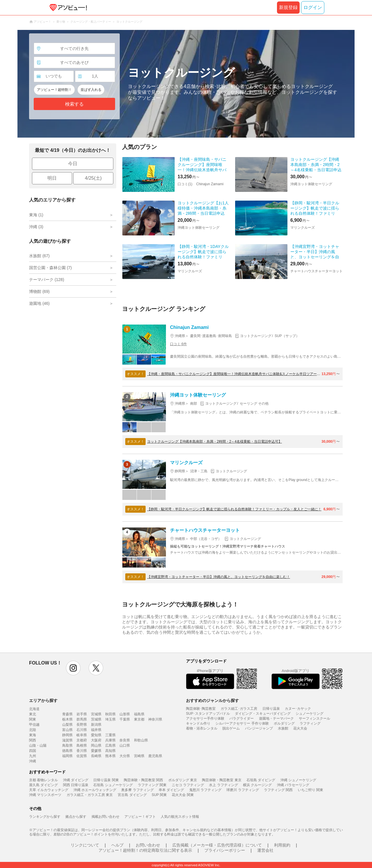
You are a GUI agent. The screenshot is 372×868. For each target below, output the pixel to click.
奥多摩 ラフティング (137, 790)
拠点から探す (76, 817)
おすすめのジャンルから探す (212, 700)
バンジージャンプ (259, 728)
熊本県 (110, 756)
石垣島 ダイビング (261, 780)
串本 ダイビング (171, 790)
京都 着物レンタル (43, 780)
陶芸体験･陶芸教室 (201, 709)
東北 (33, 714)
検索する (74, 104)
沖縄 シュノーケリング (298, 780)
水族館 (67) (39, 256)
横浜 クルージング (257, 785)
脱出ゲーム (231, 728)
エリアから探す (43, 700)
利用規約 (282, 845)
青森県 (67, 714)
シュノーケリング (310, 714)
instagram (73, 668)
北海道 (34, 709)
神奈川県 (155, 719)
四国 (33, 751)
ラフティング (310, 723)
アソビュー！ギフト (140, 817)
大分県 (125, 756)
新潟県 (96, 725)
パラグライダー (242, 718)
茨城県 (96, 719)
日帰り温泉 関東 (106, 780)
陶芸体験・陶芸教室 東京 (222, 780)
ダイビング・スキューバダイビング (263, 714)
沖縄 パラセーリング (293, 785)
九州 (33, 756)
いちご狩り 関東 (311, 790)
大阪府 (96, 740)
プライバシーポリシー (225, 850)
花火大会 (300, 728)
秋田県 (110, 714)
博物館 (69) (39, 291)
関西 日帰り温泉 (76, 785)
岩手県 (82, 714)
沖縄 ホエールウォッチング (95, 790)
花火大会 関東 (183, 795)
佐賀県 (82, 756)
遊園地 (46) (39, 303)
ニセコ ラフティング (188, 785)
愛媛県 (96, 751)
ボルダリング (284, 723)
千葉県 (125, 719)
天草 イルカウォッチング (49, 790)
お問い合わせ (148, 845)
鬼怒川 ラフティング (205, 790)
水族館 (283, 728)
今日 (73, 164)
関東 (33, 719)
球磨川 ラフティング (243, 790)
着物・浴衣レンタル (202, 728)
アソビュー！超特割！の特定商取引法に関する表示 (145, 850)
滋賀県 (67, 740)
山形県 (125, 714)
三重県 (110, 735)
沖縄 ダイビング (76, 780)
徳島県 (67, 751)
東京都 (139, 719)
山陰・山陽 (38, 745)
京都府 (82, 740)
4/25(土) (93, 178)
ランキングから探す (45, 817)
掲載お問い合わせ (105, 817)
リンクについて (85, 845)
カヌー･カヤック (298, 709)
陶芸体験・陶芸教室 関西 (143, 780)
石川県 (82, 730)
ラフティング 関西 (278, 790)
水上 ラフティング (223, 785)
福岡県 (67, 756)
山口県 (125, 745)
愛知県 (96, 735)
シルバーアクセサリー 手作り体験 (242, 723)
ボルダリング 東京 (183, 780)
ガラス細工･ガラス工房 (239, 709)
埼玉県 (110, 719)
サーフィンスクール (314, 718)
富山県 (67, 730)
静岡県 (67, 735)
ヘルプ (117, 845)
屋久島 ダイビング (43, 785)
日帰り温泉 (271, 709)
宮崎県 (139, 756)
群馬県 (82, 719)
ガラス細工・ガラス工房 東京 (90, 795)
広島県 (110, 745)
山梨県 (67, 725)
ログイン (313, 7)
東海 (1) (36, 215)
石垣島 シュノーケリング (113, 785)
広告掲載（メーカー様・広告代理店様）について (217, 845)
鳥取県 (67, 745)
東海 (33, 735)
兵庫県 (110, 740)
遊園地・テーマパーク (276, 718)
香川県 (82, 751)
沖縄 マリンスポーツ (45, 795)
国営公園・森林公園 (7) (50, 268)
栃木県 (67, 719)
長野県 (82, 725)
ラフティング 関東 (152, 785)
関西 (33, 740)
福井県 (96, 730)
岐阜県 (82, 735)
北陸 (33, 730)
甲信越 (34, 725)
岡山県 (96, 745)
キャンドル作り (198, 723)
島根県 (82, 745)
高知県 (110, 751)
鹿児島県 (155, 756)
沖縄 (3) (36, 227)
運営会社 (265, 850)
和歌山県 (141, 740)
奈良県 (125, 740)
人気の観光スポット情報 (180, 817)
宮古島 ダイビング (132, 795)
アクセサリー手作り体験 (205, 718)
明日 (52, 178)
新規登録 (288, 7)
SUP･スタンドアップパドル (208, 714)
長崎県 (96, 756)
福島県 (139, 714)
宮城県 (96, 714)
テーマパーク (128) (47, 280)
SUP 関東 (159, 795)
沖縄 (33, 761)
